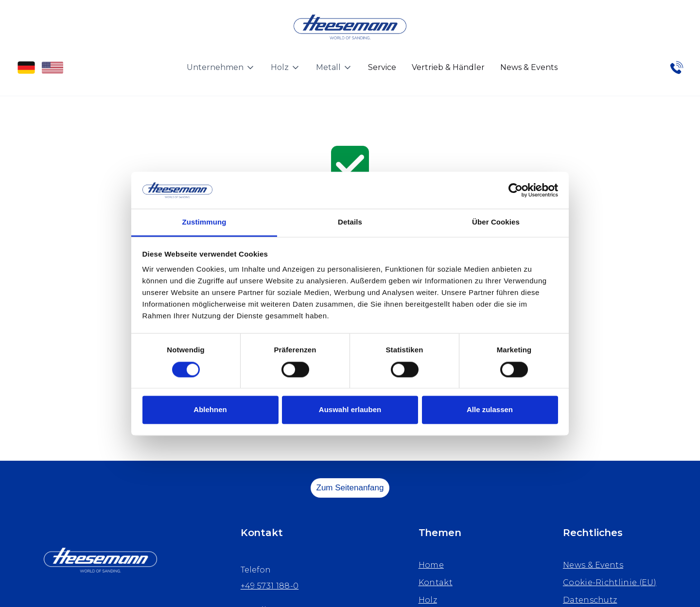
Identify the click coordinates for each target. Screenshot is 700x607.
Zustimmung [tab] (204, 222)
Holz (428, 600)
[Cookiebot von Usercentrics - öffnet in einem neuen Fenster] (516, 190)
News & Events (529, 67)
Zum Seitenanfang (350, 488)
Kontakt (436, 582)
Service (382, 67)
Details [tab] (350, 222)
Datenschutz (590, 600)
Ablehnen (210, 410)
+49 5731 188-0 (270, 586)
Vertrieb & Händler (448, 67)
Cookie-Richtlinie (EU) (610, 582)
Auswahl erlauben (350, 410)
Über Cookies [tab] (496, 222)
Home (431, 565)
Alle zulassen (490, 410)
